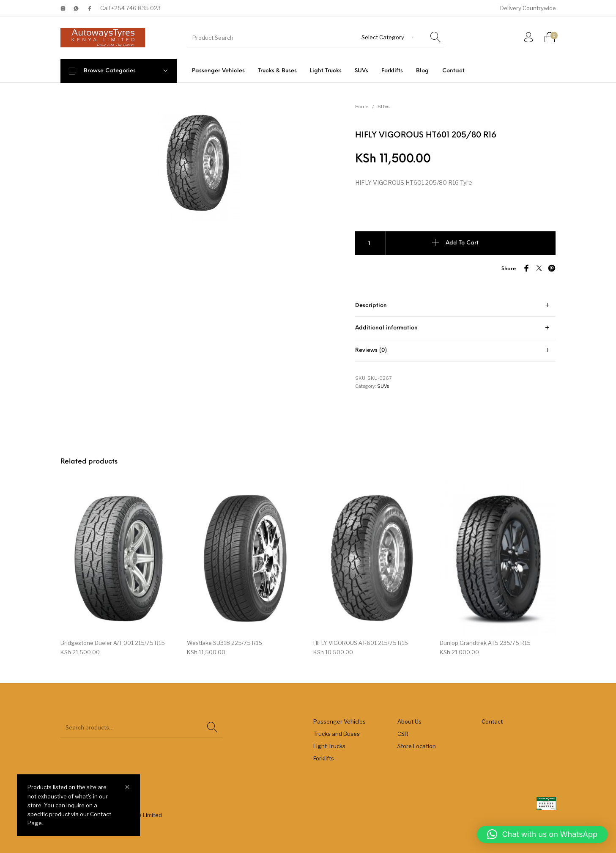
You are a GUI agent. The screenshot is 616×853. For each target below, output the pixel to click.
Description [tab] (371, 306)
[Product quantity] (370, 243)
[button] (542, 834)
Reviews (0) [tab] (371, 350)
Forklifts (324, 758)
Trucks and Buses (337, 734)
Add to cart (462, 243)
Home (362, 107)
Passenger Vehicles (339, 721)
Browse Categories (116, 71)
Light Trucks (329, 746)
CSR (403, 734)
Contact (492, 721)
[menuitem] (218, 71)
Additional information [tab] (386, 328)
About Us (409, 721)
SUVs (383, 107)
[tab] (455, 306)
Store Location (417, 746)
